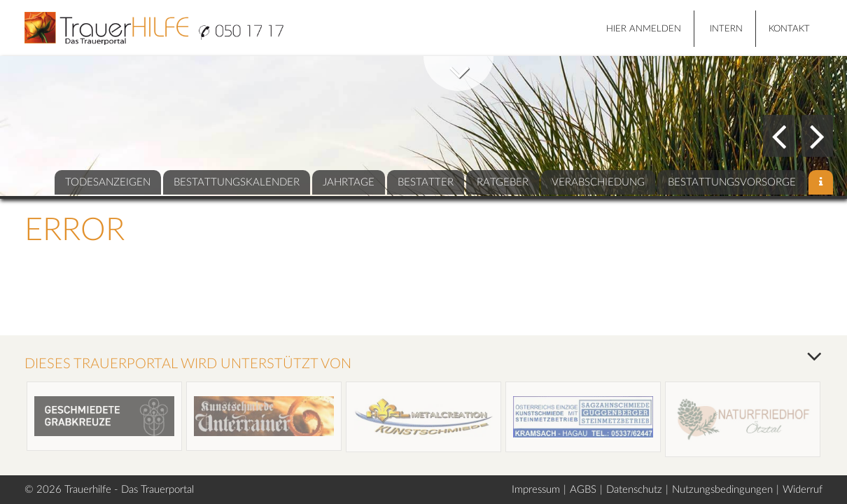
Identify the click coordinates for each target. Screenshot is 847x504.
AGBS (583, 490)
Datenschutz (634, 490)
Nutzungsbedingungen (722, 490)
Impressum (536, 490)
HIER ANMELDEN (644, 29)
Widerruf (803, 490)
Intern (726, 29)
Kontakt (789, 29)
